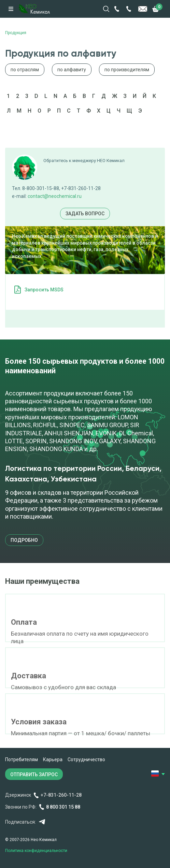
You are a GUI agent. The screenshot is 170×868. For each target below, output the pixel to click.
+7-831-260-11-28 (61, 795)
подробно (24, 540)
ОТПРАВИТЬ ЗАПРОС (34, 775)
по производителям (127, 70)
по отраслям (25, 70)
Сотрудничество (86, 759)
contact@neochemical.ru (55, 196)
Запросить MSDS (44, 290)
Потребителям (22, 759)
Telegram (42, 822)
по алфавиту (72, 70)
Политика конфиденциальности (36, 851)
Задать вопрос (85, 214)
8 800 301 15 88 (63, 807)
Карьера (53, 759)
